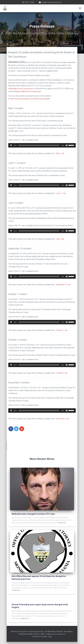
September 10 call (63, 285)
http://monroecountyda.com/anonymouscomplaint (30, 99)
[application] (42, 145)
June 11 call (61, 193)
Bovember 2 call (62, 419)
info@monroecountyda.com (52, 2)
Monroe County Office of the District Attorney (28, 632)
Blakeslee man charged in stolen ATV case (33, 514)
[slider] (39, 145)
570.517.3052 (29, 2)
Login (50, 636)
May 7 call (60, 153)
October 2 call (62, 373)
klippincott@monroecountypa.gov (28, 91)
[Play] (11, 145)
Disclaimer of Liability (40, 636)
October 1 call (62, 330)
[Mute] (67, 145)
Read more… (62, 523)
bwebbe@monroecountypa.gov (21, 89)
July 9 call (60, 239)
